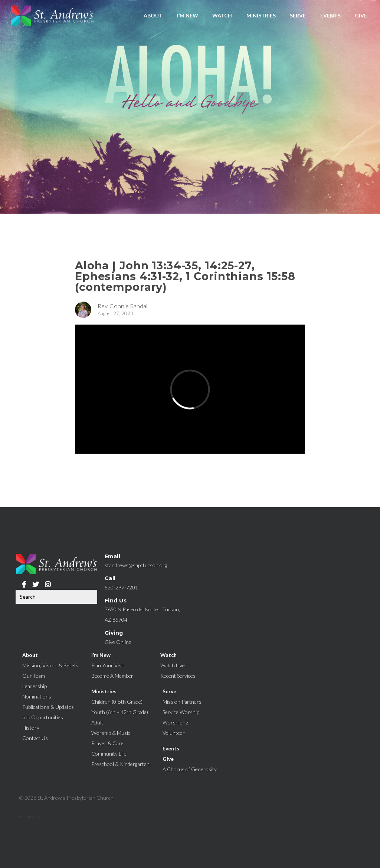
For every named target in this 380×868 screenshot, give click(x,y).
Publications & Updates (48, 707)
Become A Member (112, 676)
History (31, 728)
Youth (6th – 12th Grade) (120, 712)
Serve (298, 15)
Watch (222, 15)
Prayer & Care (107, 743)
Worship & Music (111, 733)
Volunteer (174, 733)
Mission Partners (182, 702)
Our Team (34, 676)
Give (361, 15)
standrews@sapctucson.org (136, 565)
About (153, 15)
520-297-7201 (121, 587)
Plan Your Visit (108, 665)
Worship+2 (176, 722)
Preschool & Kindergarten (120, 764)
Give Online (118, 642)
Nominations (37, 696)
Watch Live (173, 665)
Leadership (35, 686)
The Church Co (28, 816)
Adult (97, 722)
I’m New (188, 15)
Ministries (261, 15)
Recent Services (178, 676)
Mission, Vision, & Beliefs (50, 665)
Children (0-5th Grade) (117, 702)
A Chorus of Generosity (190, 769)
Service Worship (181, 712)
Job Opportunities (43, 717)
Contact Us (35, 738)
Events (330, 15)
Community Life (109, 754)
